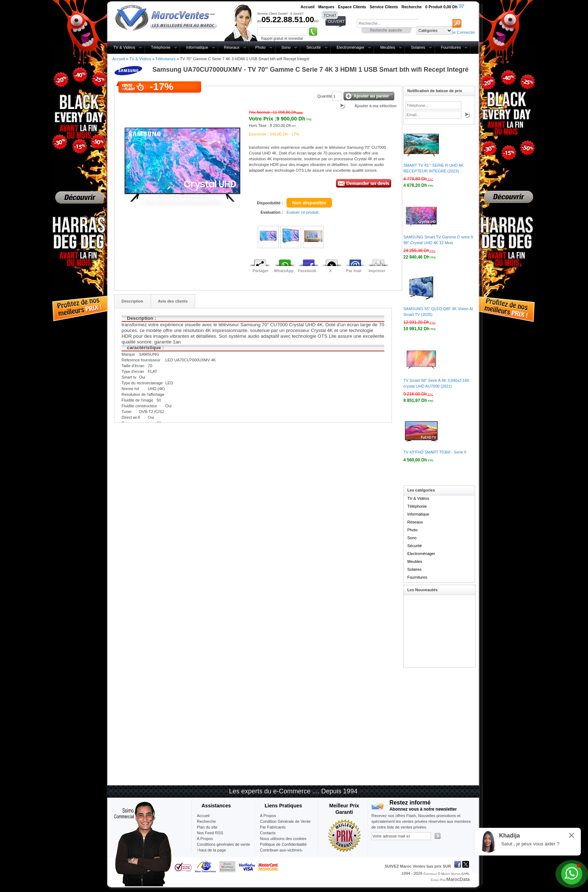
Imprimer (377, 271)
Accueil (118, 59)
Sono (286, 47)
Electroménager (351, 47)
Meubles (388, 47)
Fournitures (451, 47)
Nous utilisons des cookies (283, 839)
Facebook (307, 271)
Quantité (325, 96)
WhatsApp (284, 271)
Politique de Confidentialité (283, 844)
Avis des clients (173, 301)
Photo (260, 47)
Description (132, 301)
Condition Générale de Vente (285, 821)
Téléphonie (161, 47)
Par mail (354, 271)
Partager (260, 271)
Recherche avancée (386, 30)
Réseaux (232, 47)
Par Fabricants (273, 827)
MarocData (458, 879)
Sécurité (313, 47)
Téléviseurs (165, 59)
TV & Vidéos (124, 47)
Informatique (197, 47)
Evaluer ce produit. (303, 212)
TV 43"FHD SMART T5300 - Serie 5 (435, 452)
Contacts (268, 833)
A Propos (268, 816)
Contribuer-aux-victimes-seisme (281, 853)
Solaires (418, 47)
